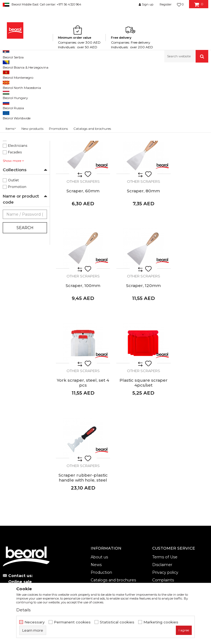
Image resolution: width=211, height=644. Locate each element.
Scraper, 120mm (185, 246)
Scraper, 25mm (79, 159)
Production (101, 430)
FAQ (156, 446)
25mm (14, 137)
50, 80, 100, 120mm (24, 151)
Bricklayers (17, 197)
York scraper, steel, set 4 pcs (79, 336)
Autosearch (122, 83)
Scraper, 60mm (185, 159)
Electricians (18, 216)
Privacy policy (165, 430)
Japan (13, 177)
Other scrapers (18, 110)
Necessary (35, 622)
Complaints (163, 438)
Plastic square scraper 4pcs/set (132, 336)
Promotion (17, 258)
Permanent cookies (72, 622)
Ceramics (16, 210)
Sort (143, 83)
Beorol (8, 74)
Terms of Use (165, 415)
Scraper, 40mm (132, 159)
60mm (14, 157)
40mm (14, 144)
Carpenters (17, 203)
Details (23, 610)
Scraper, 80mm (79, 246)
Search (25, 299)
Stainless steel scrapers (25, 96)
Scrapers (103, 74)
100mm (15, 131)
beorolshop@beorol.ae (44, 446)
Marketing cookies (161, 622)
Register (166, 4)
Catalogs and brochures (113, 438)
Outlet (13, 251)
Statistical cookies (117, 622)
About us (99, 415)
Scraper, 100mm (132, 246)
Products (24, 74)
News (96, 423)
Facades (15, 223)
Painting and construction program (63, 74)
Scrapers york (16, 103)
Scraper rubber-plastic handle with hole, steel (185, 338)
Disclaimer (162, 423)
